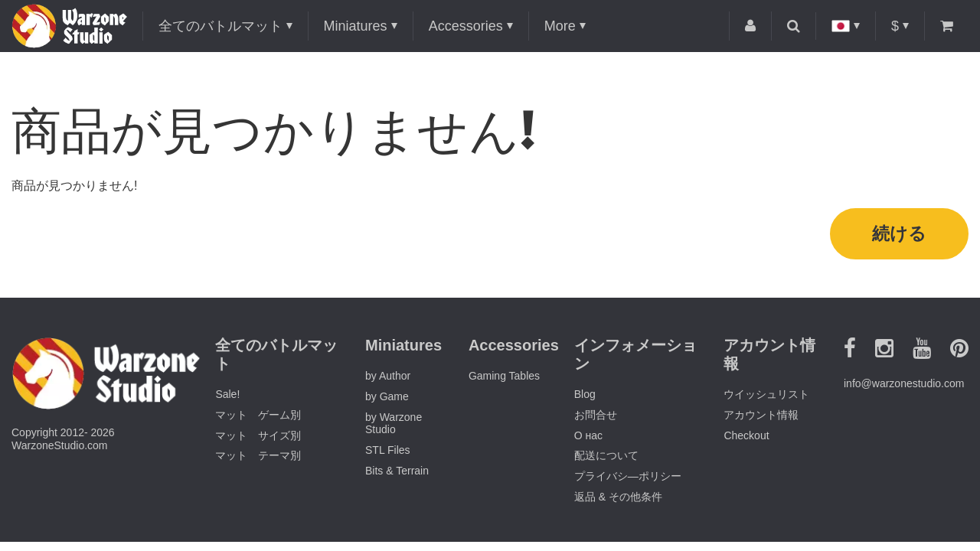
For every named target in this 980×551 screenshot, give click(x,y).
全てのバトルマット (220, 26)
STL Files (388, 452)
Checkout (746, 438)
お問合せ (596, 417)
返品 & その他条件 (618, 499)
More (560, 26)
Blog (585, 396)
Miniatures (356, 26)
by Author (388, 378)
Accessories (466, 26)
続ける (900, 235)
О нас (588, 438)
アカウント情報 (761, 417)
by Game (387, 399)
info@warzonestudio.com (904, 386)
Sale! (227, 396)
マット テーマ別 (258, 458)
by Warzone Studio (394, 426)
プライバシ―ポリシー (628, 478)
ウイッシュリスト (766, 396)
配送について (606, 458)
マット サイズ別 (258, 438)
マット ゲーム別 (258, 417)
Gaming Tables (504, 378)
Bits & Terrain (397, 473)
